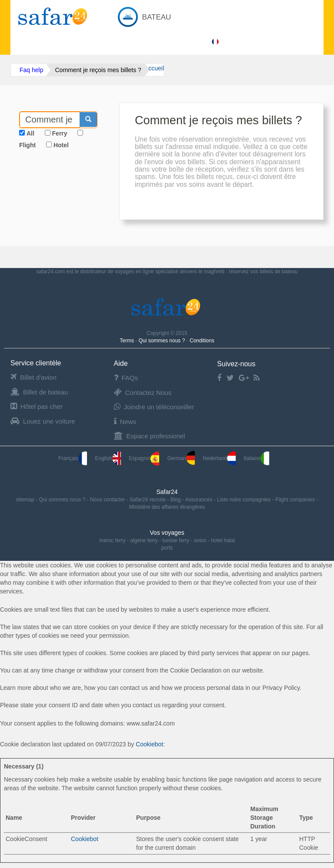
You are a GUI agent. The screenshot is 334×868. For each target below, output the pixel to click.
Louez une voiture (43, 421)
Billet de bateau (39, 392)
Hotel (61, 145)
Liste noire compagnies (245, 500)
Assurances (200, 500)
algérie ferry (144, 540)
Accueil (154, 68)
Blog (176, 500)
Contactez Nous (143, 393)
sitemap (26, 500)
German (181, 458)
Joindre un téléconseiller (154, 407)
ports (167, 548)
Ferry (60, 133)
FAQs (126, 378)
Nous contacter (108, 500)
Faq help (31, 70)
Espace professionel (150, 436)
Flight (27, 145)
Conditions (202, 341)
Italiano (256, 458)
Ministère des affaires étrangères (167, 507)
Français (73, 458)
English (108, 458)
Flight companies (296, 500)
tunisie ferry (176, 540)
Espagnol (144, 458)
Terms (127, 341)
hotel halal (223, 540)
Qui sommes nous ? (163, 341)
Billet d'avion (33, 377)
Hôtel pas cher (37, 406)
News (125, 422)
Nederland (219, 458)
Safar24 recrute (148, 500)
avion (200, 540)
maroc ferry (112, 540)
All (30, 133)
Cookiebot (149, 744)
